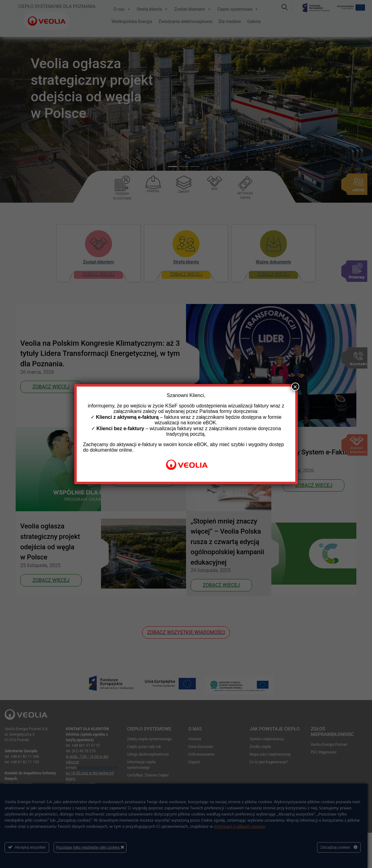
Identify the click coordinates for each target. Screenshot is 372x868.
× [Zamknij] (295, 387)
